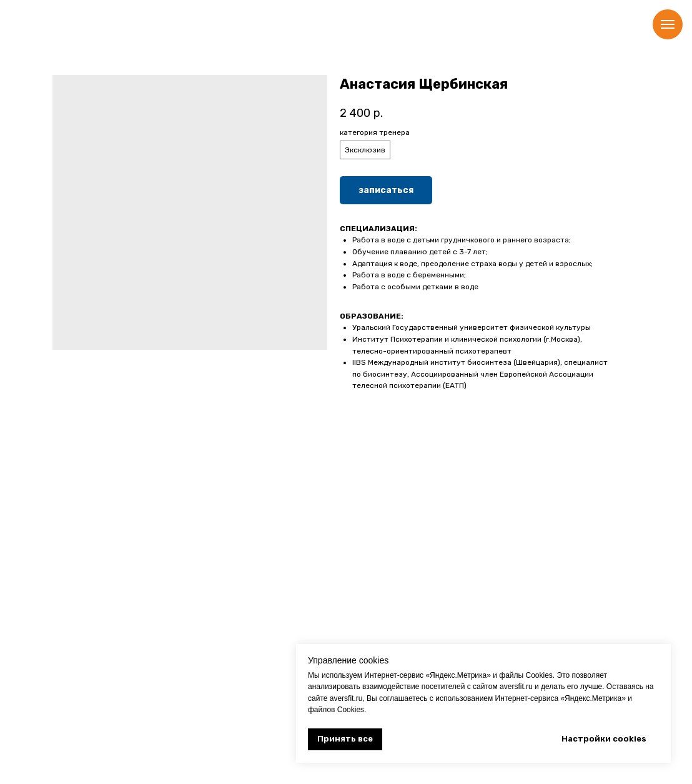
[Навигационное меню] (668, 24)
